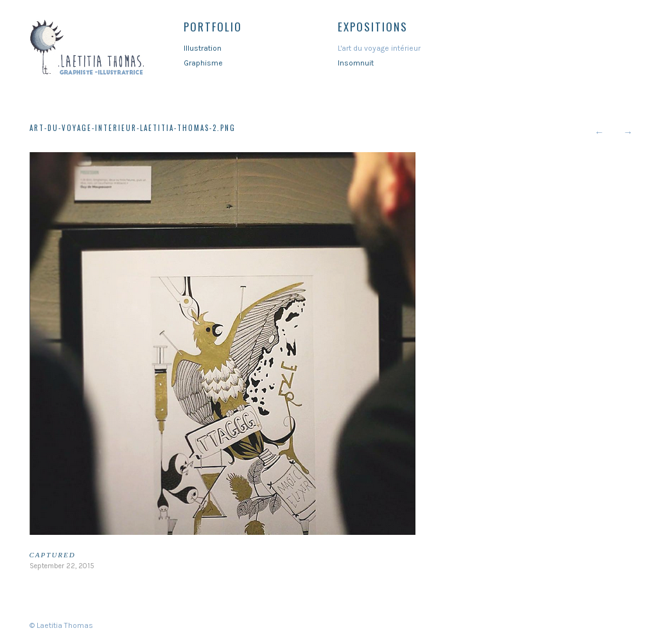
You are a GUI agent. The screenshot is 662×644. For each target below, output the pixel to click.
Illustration (203, 48)
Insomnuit (356, 63)
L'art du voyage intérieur (379, 48)
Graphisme (203, 63)
